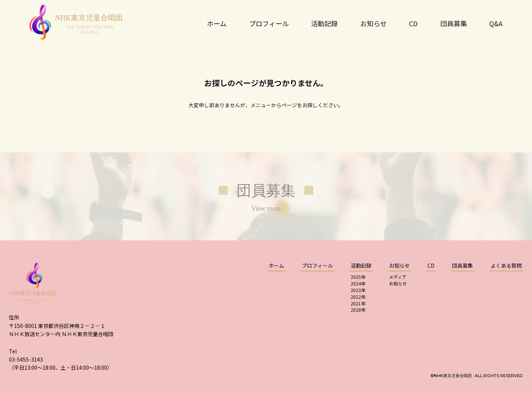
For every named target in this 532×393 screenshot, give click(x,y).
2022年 (358, 297)
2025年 (358, 277)
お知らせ (398, 283)
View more (266, 209)
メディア (398, 277)
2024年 (358, 283)
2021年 (358, 303)
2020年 (358, 310)
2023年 (358, 290)
